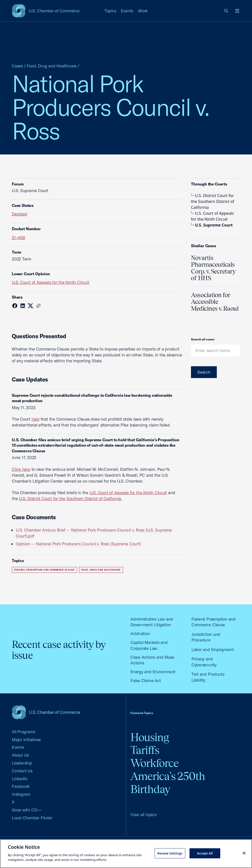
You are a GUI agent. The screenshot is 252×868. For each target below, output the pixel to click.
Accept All (205, 853)
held (35, 419)
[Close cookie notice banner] (244, 853)
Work (143, 11)
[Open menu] (237, 11)
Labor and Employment (213, 649)
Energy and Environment (153, 672)
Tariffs (145, 750)
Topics (110, 11)
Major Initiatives (26, 739)
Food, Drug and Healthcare (52, 66)
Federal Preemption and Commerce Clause (44, 570)
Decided (19, 214)
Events (127, 11)
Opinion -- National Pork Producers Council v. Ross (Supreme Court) (78, 544)
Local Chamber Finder (32, 818)
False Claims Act (146, 680)
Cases (17, 66)
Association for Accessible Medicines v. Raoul (215, 302)
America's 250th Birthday (168, 783)
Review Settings (170, 853)
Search (204, 372)
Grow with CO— (27, 810)
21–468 (18, 237)
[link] (226, 11)
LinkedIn (20, 779)
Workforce (155, 763)
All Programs (23, 732)
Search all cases (203, 339)
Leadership (22, 763)
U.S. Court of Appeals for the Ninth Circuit (51, 282)
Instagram (21, 794)
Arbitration (140, 633)
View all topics (143, 815)
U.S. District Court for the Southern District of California (70, 498)
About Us (20, 755)
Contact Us (22, 771)
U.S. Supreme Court (212, 225)
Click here (21, 469)
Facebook (21, 786)
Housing (150, 737)
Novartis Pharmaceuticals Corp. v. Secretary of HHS (213, 268)
